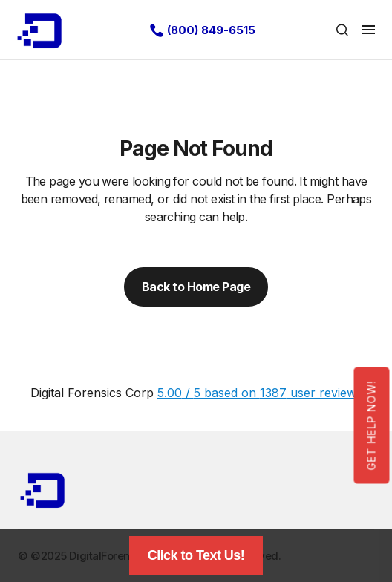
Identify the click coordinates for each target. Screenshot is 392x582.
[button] (342, 30)
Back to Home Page (196, 287)
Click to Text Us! (196, 555)
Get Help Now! (372, 425)
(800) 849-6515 (211, 30)
